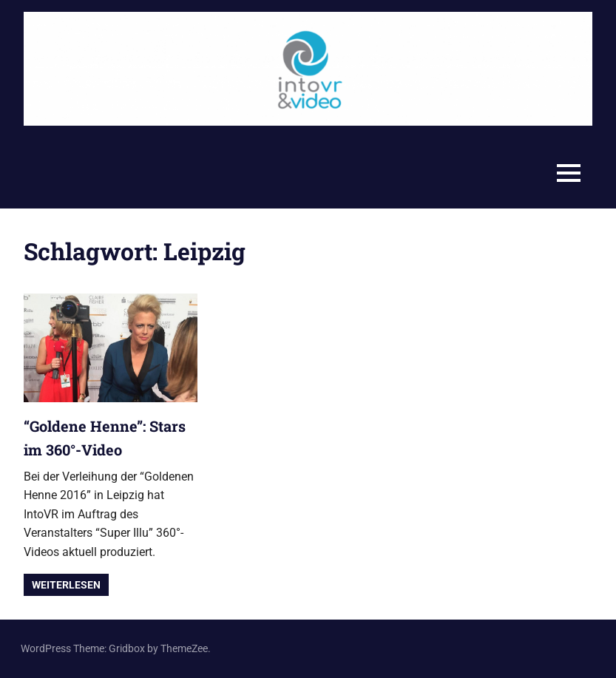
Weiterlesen (66, 585)
